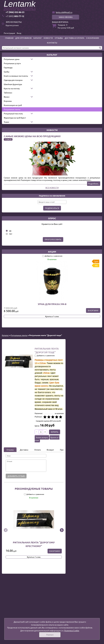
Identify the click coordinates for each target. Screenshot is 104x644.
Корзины (8, 101)
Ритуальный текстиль (13, 113)
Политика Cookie (72, 631)
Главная (9, 38)
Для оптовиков (23, 38)
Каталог (38, 38)
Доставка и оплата (74, 38)
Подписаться (52, 208)
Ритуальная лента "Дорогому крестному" (34, 544)
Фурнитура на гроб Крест (15, 118)
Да (10, 231)
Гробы (7, 72)
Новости (48, 38)
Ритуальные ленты (12, 109)
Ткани (6, 122)
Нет (11, 234)
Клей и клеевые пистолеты (16, 76)
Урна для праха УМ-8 (52, 304)
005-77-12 (15, 16)
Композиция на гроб (13, 105)
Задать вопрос (42, 437)
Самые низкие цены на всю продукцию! (32, 136)
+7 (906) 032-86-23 (15, 12)
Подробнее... (94, 184)
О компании (93, 38)
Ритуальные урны (12, 59)
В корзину (93, 310)
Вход (19, 33)
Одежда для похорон (13, 80)
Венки (7, 97)
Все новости (52, 188)
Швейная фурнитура (13, 84)
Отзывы (59, 38)
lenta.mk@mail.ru (64, 12)
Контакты (52, 43)
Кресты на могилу (12, 88)
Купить (55, 432)
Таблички (8, 93)
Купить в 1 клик (52, 316)
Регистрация (9, 33)
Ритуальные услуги (12, 63)
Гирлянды (8, 67)
